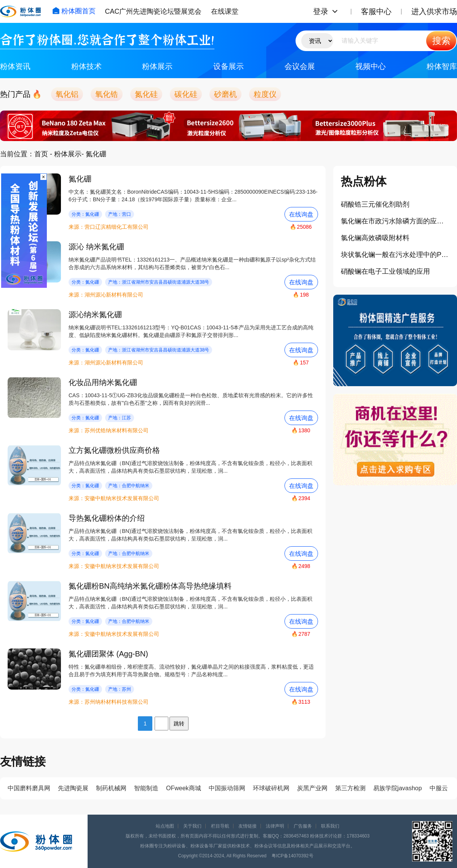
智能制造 (146, 788)
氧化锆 (107, 94)
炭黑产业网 (312, 788)
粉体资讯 (15, 66)
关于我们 (192, 826)
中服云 (439, 788)
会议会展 (300, 66)
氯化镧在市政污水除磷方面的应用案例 (395, 221)
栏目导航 (220, 826)
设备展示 (228, 66)
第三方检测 (350, 788)
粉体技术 (86, 66)
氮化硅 (146, 94)
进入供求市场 (434, 11)
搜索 (441, 41)
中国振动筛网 (227, 788)
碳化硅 (186, 94)
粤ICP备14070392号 (292, 856)
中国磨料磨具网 (29, 788)
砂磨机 (225, 94)
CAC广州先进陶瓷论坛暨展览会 (153, 11)
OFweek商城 (184, 788)
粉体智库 (442, 66)
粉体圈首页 (74, 11)
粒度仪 (265, 94)
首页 (41, 154)
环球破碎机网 (271, 788)
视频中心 (371, 66)
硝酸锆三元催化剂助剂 (375, 204)
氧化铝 (67, 94)
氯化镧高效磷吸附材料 (375, 238)
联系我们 (330, 826)
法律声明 (275, 826)
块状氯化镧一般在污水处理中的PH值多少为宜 (395, 255)
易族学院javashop (398, 788)
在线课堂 (225, 11)
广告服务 (303, 826)
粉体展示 (157, 66)
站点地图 (165, 826)
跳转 (179, 724)
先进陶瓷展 (73, 788)
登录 (321, 11)
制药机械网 (111, 788)
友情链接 (248, 826)
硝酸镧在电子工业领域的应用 (385, 271)
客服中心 (376, 11)
